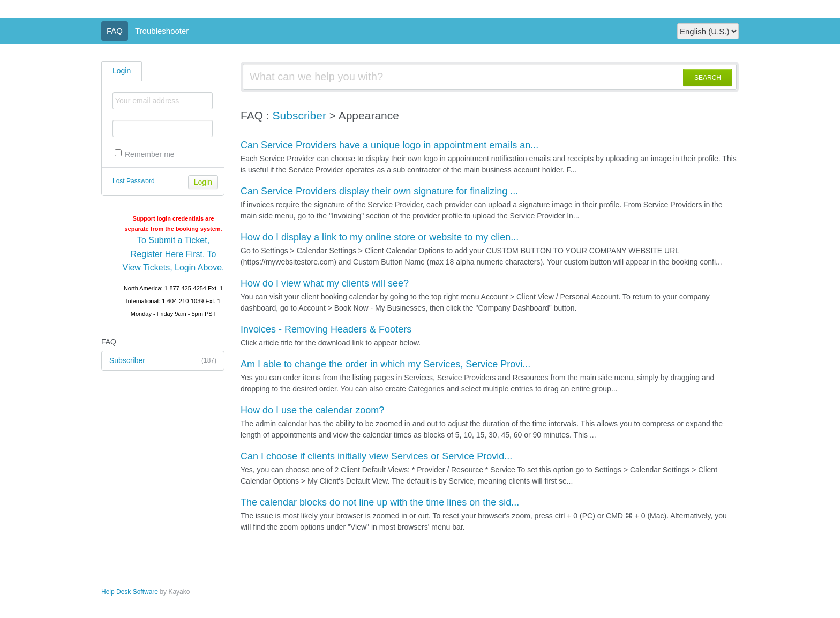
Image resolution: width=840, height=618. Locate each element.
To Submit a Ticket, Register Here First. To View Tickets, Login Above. (174, 254)
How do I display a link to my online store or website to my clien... (380, 237)
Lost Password (134, 181)
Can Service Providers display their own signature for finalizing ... (379, 191)
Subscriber (163, 361)
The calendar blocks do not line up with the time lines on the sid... (380, 502)
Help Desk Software (130, 592)
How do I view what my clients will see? (325, 283)
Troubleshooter (162, 31)
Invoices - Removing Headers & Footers (326, 329)
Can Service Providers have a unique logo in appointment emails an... (389, 145)
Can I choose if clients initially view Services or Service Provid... (376, 456)
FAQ (115, 31)
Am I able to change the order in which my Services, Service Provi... (385, 364)
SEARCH (708, 78)
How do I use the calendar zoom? (312, 410)
